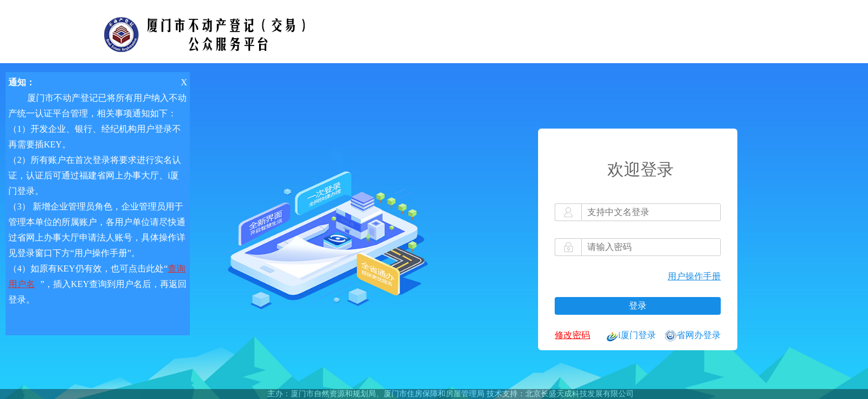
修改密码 (572, 335)
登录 (638, 306)
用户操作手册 (694, 276)
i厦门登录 (631, 336)
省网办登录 (693, 336)
